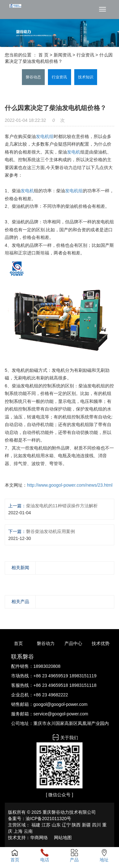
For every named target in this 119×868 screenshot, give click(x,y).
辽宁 (66, 825)
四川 (96, 825)
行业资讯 (85, 55)
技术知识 (86, 77)
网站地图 (63, 838)
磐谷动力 (46, 643)
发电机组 (45, 136)
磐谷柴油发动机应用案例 (50, 531)
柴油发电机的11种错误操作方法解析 (62, 506)
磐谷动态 (33, 77)
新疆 (86, 825)
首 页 (43, 55)
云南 (28, 831)
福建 (36, 825)
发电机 (74, 152)
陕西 (76, 825)
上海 (18, 831)
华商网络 (39, 838)
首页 (18, 643)
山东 (56, 825)
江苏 (46, 825)
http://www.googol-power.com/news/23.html (70, 485)
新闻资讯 (63, 55)
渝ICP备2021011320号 (48, 819)
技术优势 (101, 643)
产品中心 (73, 643)
